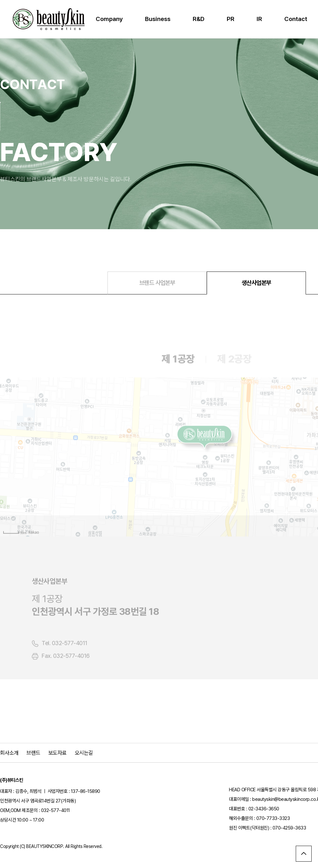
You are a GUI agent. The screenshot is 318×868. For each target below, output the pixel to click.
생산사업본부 (256, 283)
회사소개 (9, 753)
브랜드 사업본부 (157, 283)
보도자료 (58, 753)
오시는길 (84, 753)
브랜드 (33, 753)
